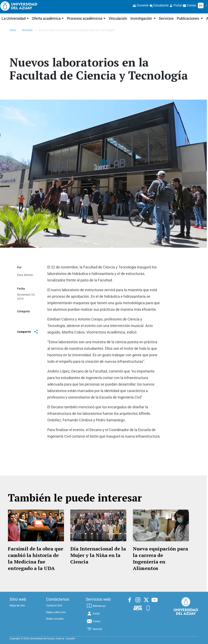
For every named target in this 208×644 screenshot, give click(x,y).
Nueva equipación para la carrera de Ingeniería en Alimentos (160, 558)
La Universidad (14, 18)
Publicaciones (188, 18)
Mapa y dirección (56, 612)
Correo (93, 621)
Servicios (166, 18)
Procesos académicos (85, 18)
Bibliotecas (96, 606)
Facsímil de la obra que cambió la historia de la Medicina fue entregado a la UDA (36, 558)
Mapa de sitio (17, 605)
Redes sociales (55, 619)
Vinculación (118, 18)
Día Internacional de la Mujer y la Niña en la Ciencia (98, 555)
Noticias (27, 30)
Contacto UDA (54, 605)
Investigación (142, 18)
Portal (93, 614)
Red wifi (94, 629)
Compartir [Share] (27, 332)
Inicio (13, 30)
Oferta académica (46, 18)
